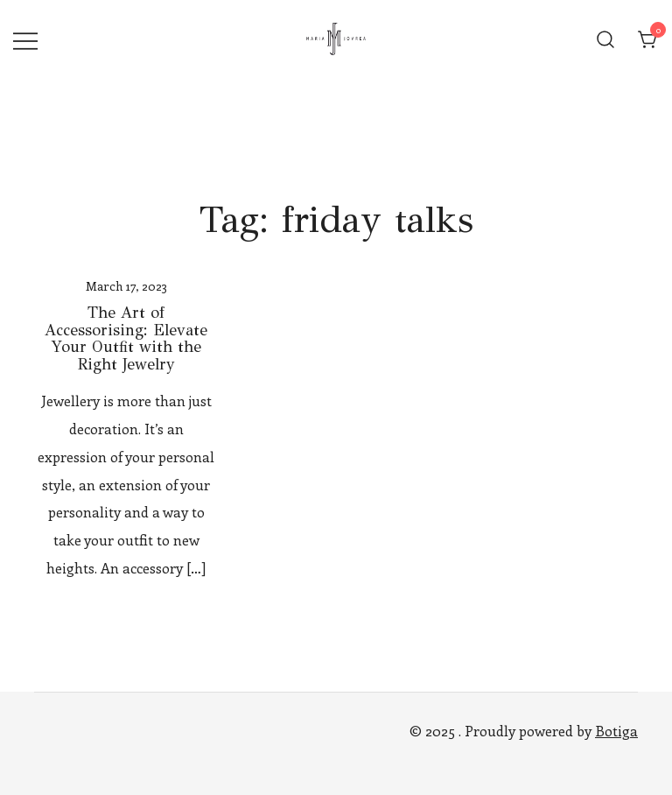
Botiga (616, 731)
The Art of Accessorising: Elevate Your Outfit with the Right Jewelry (126, 338)
